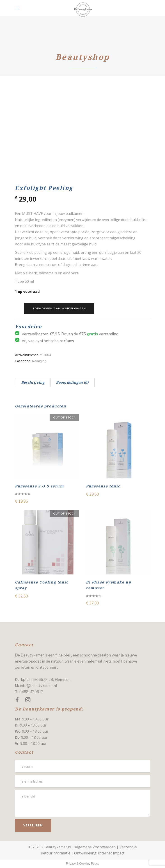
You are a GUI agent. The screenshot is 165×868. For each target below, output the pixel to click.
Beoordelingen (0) (72, 382)
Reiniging (39, 361)
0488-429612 (31, 692)
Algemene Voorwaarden (95, 847)
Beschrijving (33, 382)
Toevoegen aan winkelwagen (59, 308)
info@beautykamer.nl (39, 686)
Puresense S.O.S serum (39, 486)
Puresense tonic (103, 486)
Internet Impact (111, 853)
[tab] (33, 382)
